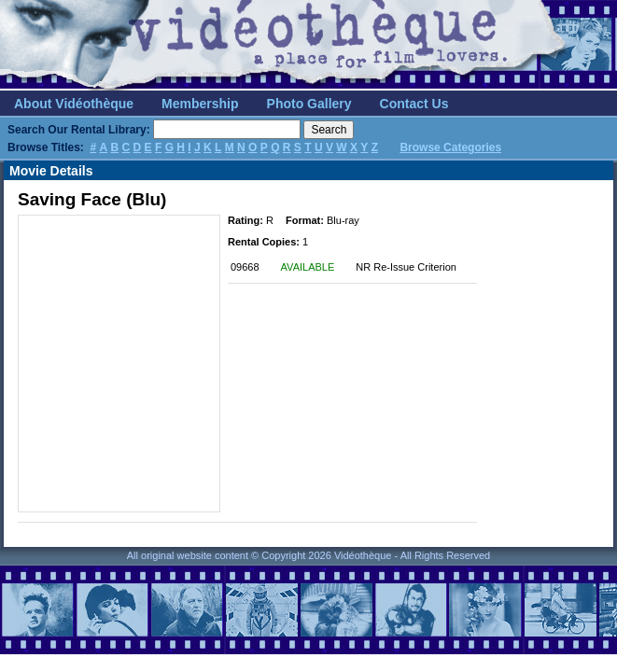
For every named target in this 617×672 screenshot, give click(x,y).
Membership (200, 104)
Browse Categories (450, 147)
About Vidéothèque (74, 104)
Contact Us (414, 104)
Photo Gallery (309, 104)
